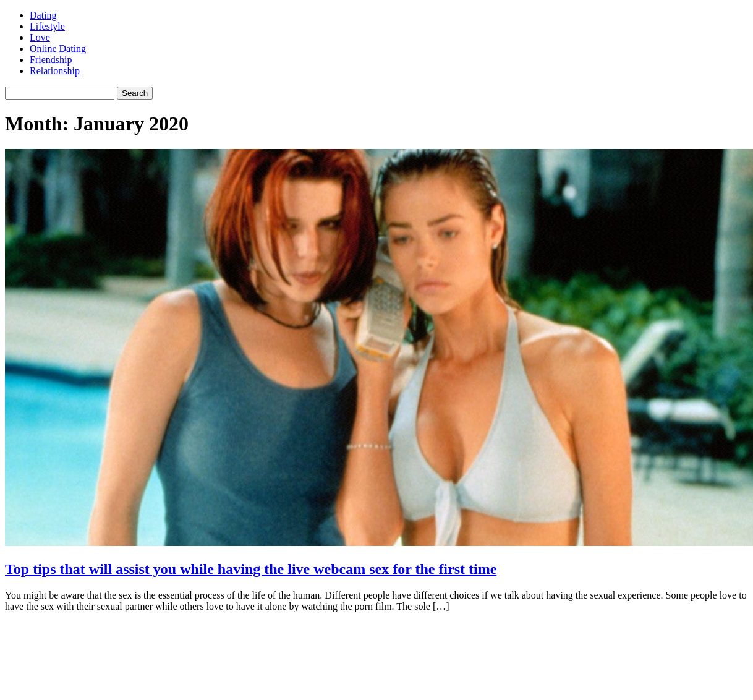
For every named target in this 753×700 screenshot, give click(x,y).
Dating (43, 15)
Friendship (51, 60)
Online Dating (58, 49)
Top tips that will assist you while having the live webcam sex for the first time (251, 569)
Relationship (55, 71)
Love (40, 37)
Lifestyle (47, 26)
